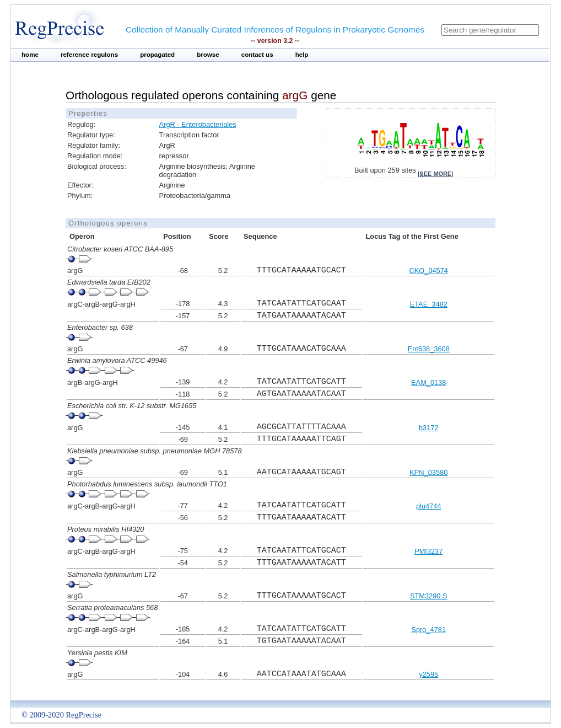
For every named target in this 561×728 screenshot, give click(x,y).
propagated (157, 55)
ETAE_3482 (429, 304)
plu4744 (429, 506)
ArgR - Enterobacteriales (198, 124)
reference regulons (89, 55)
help (302, 55)
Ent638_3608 (429, 349)
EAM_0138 (428, 382)
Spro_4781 (428, 630)
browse (208, 55)
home (30, 55)
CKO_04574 (429, 271)
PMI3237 (428, 551)
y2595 (428, 674)
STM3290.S (429, 596)
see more (435, 174)
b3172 (429, 428)
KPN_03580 (428, 472)
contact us (257, 55)
